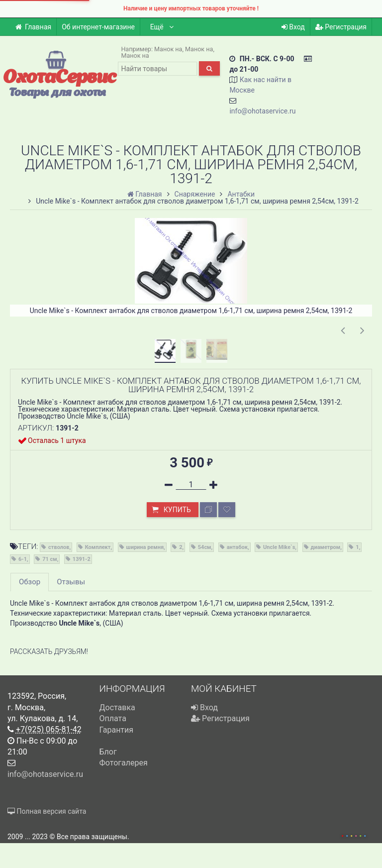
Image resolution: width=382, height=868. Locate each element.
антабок (237, 547)
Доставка (117, 707)
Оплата (113, 718)
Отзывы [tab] (71, 582)
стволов (59, 547)
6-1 (23, 559)
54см (205, 547)
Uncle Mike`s (279, 547)
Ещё (162, 27)
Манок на (168, 49)
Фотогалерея (124, 763)
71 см (49, 559)
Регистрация (341, 27)
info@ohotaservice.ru (262, 111)
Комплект (98, 547)
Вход (293, 27)
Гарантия (117, 730)
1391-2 (82, 559)
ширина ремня (145, 547)
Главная (33, 27)
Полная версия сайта (47, 811)
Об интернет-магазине (98, 27)
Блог (108, 752)
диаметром (326, 547)
